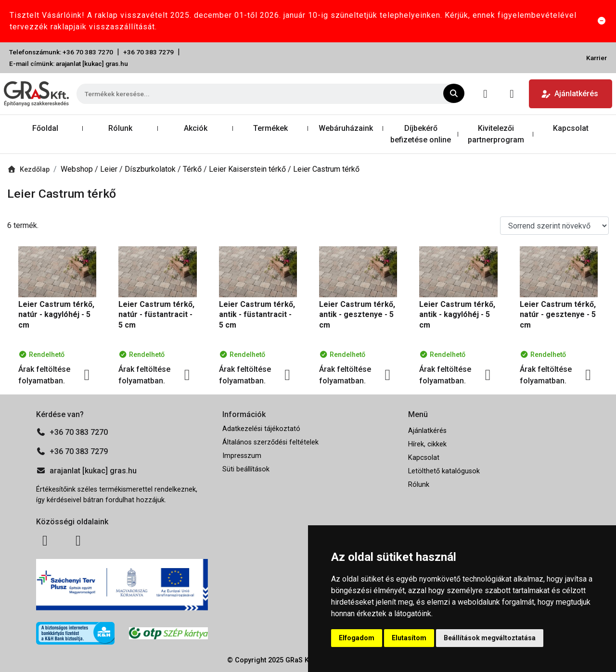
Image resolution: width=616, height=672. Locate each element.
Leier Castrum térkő (326, 169)
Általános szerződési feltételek (270, 442)
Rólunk (120, 128)
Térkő (193, 169)
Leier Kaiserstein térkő (248, 169)
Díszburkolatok (151, 169)
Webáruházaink (346, 128)
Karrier (597, 58)
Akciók (196, 128)
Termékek (270, 128)
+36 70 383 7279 (148, 52)
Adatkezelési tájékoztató (261, 429)
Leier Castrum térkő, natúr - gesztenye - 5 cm (558, 315)
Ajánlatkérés (570, 94)
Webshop (78, 169)
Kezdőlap (28, 170)
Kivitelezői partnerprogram (496, 134)
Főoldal (45, 128)
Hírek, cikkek (427, 444)
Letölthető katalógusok (444, 471)
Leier (110, 169)
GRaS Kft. (300, 660)
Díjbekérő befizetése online (421, 134)
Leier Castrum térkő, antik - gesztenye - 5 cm (357, 315)
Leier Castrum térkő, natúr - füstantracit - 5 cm (156, 315)
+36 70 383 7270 (72, 432)
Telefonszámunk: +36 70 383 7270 (61, 52)
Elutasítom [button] (409, 638)
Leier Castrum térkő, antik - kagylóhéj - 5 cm (457, 315)
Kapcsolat (571, 128)
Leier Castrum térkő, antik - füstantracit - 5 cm (257, 315)
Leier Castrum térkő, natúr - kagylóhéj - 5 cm (56, 315)
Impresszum (242, 456)
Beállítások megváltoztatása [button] (490, 638)
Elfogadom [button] (357, 638)
